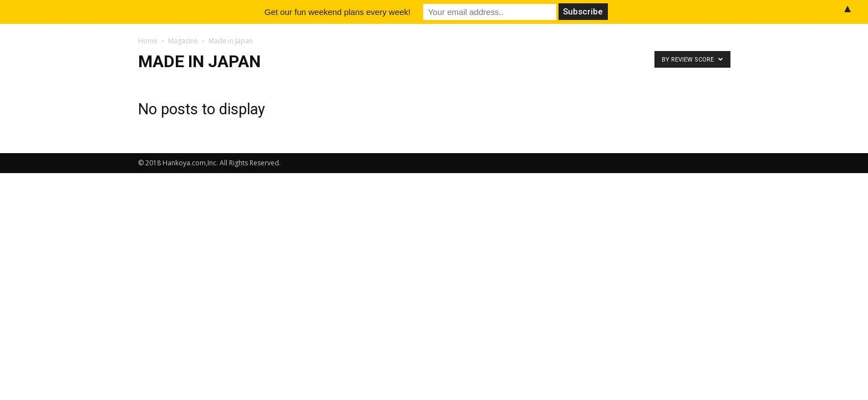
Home (148, 41)
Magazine (183, 41)
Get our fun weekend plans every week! (337, 12)
